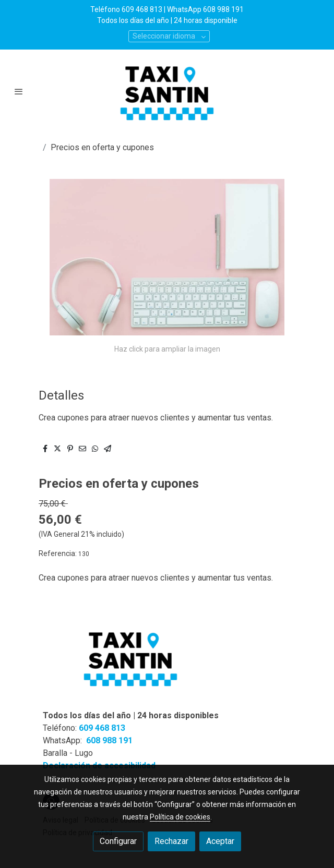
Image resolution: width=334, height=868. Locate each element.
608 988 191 (109, 740)
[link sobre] (167, 664)
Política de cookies (180, 817)
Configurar (118, 841)
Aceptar (220, 841)
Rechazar (171, 841)
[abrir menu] (19, 91)
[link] (167, 91)
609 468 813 (102, 728)
